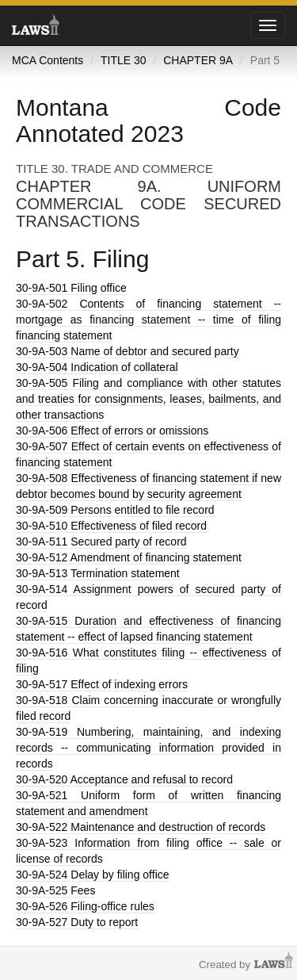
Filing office (71, 288)
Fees (55, 890)
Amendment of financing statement (129, 557)
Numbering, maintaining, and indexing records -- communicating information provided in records (148, 748)
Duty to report (77, 922)
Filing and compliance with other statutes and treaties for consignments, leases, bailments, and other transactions (148, 399)
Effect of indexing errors (102, 684)
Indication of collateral (97, 367)
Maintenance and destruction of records (141, 827)
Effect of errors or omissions (112, 431)
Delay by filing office (93, 875)
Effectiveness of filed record (111, 526)
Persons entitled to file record (115, 510)
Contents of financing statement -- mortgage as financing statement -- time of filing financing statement (148, 320)
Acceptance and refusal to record (124, 779)
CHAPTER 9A (198, 60)
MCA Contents (48, 60)
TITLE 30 (124, 60)
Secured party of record (101, 542)
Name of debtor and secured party (128, 351)
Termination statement (98, 573)
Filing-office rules (85, 906)
